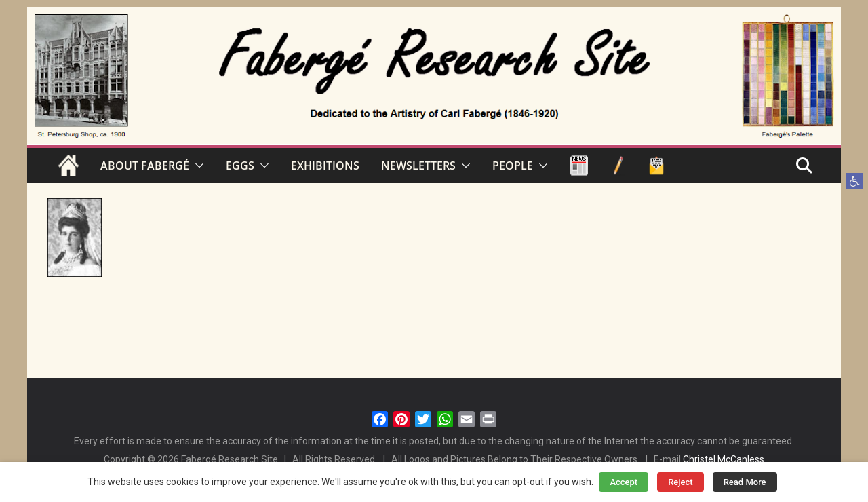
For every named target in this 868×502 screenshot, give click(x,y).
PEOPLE (513, 166)
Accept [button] (624, 482)
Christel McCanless (724, 459)
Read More (745, 482)
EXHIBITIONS (325, 166)
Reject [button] (680, 482)
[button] (854, 181)
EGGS (240, 166)
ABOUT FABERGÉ (145, 166)
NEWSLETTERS (418, 166)
